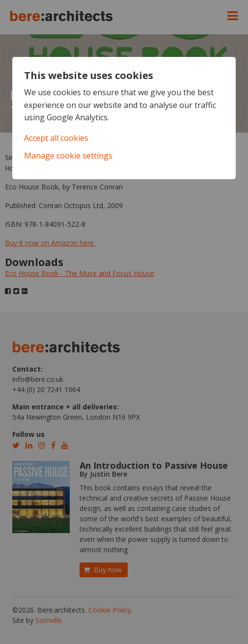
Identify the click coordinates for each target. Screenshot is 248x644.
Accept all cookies (56, 138)
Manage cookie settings (68, 156)
